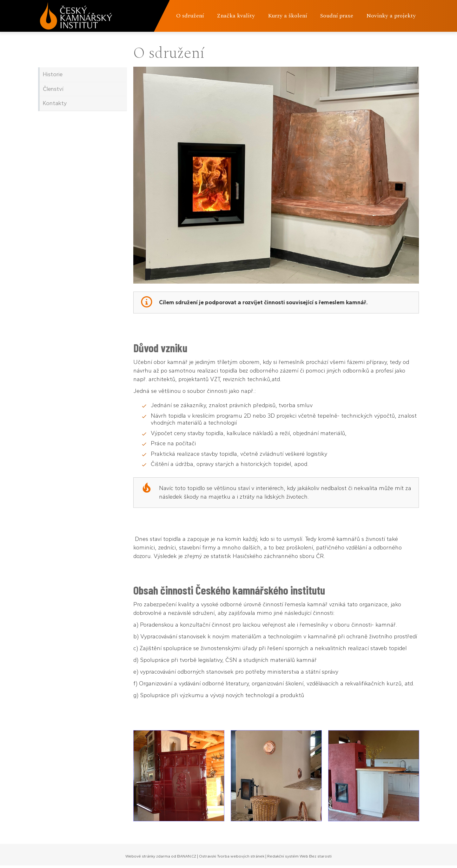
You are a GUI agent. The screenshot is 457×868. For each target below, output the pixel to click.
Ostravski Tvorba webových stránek (232, 856)
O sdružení (190, 16)
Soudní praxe (337, 16)
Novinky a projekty (391, 16)
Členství (53, 89)
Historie (53, 74)
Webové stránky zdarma (148, 856)
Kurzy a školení (287, 16)
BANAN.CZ (187, 856)
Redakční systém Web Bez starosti (299, 856)
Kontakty (55, 103)
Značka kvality (236, 16)
